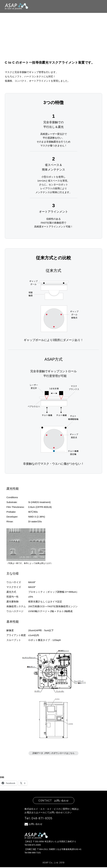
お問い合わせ (37, 825)
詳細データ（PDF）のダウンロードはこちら (53, 754)
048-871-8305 (44, 819)
